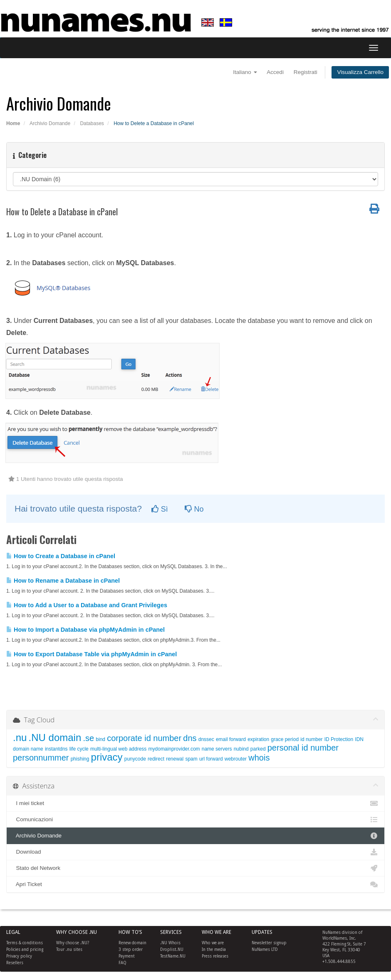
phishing (80, 759)
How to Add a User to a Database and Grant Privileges (87, 605)
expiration (258, 739)
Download (195, 852)
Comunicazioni (195, 820)
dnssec (206, 739)
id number (311, 739)
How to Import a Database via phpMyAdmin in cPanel (85, 630)
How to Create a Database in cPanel (61, 556)
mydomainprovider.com (174, 749)
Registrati (306, 72)
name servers (217, 749)
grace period (285, 739)
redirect (156, 759)
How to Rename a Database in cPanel (63, 581)
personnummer (41, 758)
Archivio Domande (50, 123)
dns (190, 738)
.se (88, 738)
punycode (135, 759)
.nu (20, 737)
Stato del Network (195, 868)
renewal (175, 759)
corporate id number (144, 738)
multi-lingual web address (118, 749)
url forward (211, 759)
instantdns (56, 749)
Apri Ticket (195, 884)
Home (13, 123)
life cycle (79, 749)
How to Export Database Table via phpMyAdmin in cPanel (92, 654)
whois (259, 758)
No (194, 509)
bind (100, 739)
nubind (241, 749)
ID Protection (339, 739)
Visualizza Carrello (360, 72)
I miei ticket (195, 803)
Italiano (245, 72)
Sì (160, 509)
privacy (107, 757)
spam (191, 759)
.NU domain (55, 737)
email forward (231, 739)
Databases (92, 123)
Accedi (275, 72)
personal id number (303, 748)
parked (258, 749)
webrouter (236, 759)
